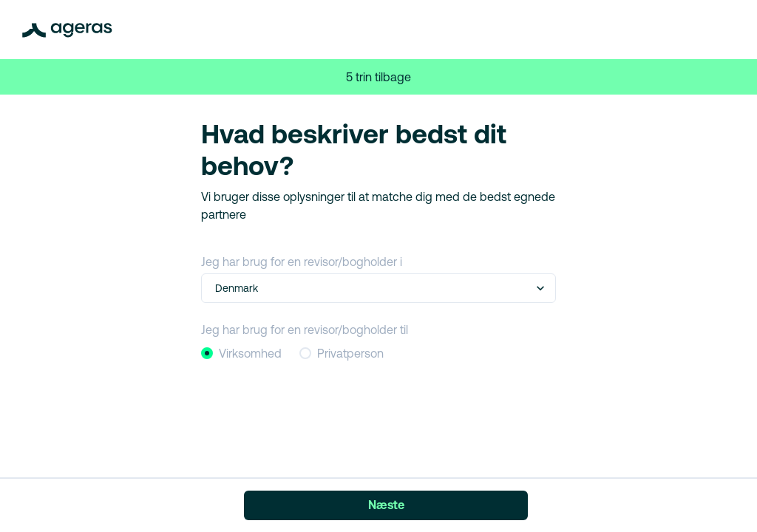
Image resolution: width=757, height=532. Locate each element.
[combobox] (217, 289)
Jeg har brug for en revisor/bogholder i (302, 262)
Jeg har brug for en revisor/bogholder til (305, 330)
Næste (386, 505)
